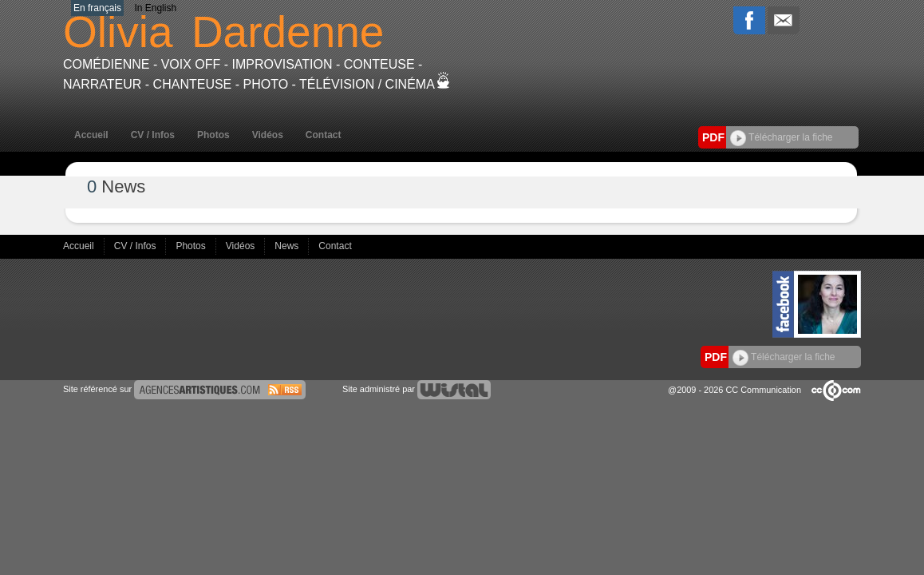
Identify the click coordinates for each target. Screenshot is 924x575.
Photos (213, 135)
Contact (324, 135)
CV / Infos (153, 135)
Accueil (91, 135)
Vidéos (268, 135)
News (288, 246)
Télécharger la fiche (782, 137)
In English (155, 8)
